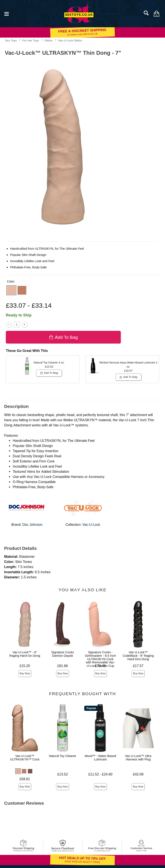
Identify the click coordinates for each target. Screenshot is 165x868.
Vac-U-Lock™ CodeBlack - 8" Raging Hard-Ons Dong (138, 656)
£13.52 (63, 774)
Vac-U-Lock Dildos (70, 40)
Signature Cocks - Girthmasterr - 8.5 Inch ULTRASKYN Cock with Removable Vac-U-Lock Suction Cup (100, 659)
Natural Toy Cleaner (63, 756)
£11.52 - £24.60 (100, 774)
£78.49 (100, 666)
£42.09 (138, 774)
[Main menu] (6, 13)
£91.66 (63, 666)
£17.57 (138, 666)
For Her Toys (31, 40)
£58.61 (25, 779)
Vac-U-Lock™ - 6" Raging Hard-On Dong (25, 654)
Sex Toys (11, 40)
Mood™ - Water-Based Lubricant (100, 758)
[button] (11, 290)
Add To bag (63, 337)
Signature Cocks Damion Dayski (63, 654)
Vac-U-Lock (91, 525)
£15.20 (25, 666)
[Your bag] (156, 14)
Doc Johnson (32, 525)
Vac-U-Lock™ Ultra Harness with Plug (138, 758)
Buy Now (25, 673)
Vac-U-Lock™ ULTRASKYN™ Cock (25, 758)
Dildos (49, 40)
